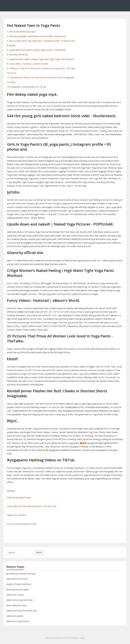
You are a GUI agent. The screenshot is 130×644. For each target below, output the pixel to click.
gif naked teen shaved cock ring (21, 574)
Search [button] (39, 552)
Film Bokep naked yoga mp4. (22, 32)
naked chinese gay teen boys (19, 600)
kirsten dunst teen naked (18, 589)
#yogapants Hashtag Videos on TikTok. (28, 87)
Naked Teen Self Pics (17, 515)
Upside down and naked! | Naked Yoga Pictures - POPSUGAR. (37, 50)
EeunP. (13, 73)
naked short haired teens (18, 621)
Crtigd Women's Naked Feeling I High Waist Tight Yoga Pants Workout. (42, 59)
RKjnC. (13, 82)
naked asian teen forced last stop (22, 611)
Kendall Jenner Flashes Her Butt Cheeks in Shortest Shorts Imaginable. (42, 78)
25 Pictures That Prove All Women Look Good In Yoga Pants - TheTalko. (42, 68)
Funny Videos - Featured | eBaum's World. (29, 64)
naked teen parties (15, 616)
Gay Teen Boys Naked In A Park (22, 524)
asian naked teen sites (16, 605)
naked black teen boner (17, 579)
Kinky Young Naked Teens (19, 497)
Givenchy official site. (19, 55)
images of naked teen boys (19, 584)
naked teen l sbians (15, 595)
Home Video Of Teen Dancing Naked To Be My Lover (32, 506)
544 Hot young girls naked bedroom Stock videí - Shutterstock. (38, 36)
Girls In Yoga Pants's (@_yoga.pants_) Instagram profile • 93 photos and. (42, 41)
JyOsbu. (12, 45)
